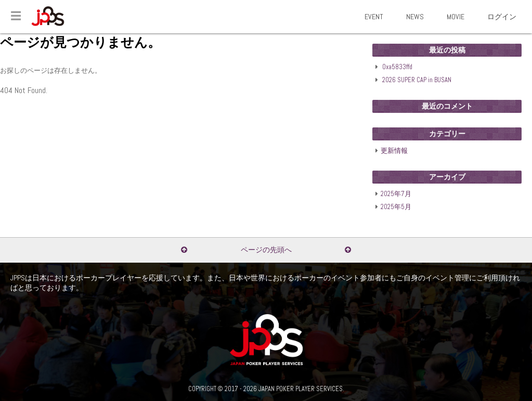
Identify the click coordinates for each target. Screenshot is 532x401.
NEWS (415, 17)
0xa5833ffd (397, 67)
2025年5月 (396, 207)
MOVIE (456, 17)
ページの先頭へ (266, 250)
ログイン (502, 17)
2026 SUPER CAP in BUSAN (417, 80)
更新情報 (394, 151)
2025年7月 (396, 194)
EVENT (374, 17)
